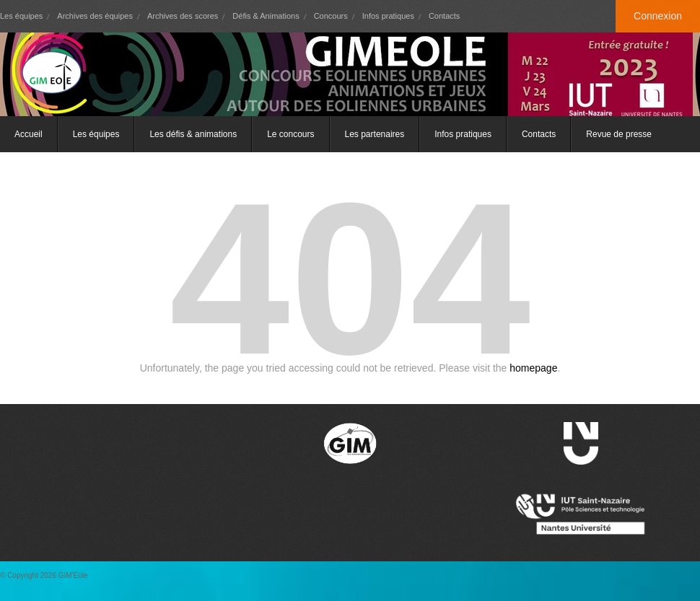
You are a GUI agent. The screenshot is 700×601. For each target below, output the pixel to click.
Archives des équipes (95, 16)
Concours (331, 16)
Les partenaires (375, 134)
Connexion (658, 16)
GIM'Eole (73, 575)
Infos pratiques (388, 16)
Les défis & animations (193, 134)
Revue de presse (619, 134)
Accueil (29, 134)
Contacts (444, 16)
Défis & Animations (266, 16)
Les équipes (21, 16)
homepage (533, 368)
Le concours (290, 134)
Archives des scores (183, 16)
